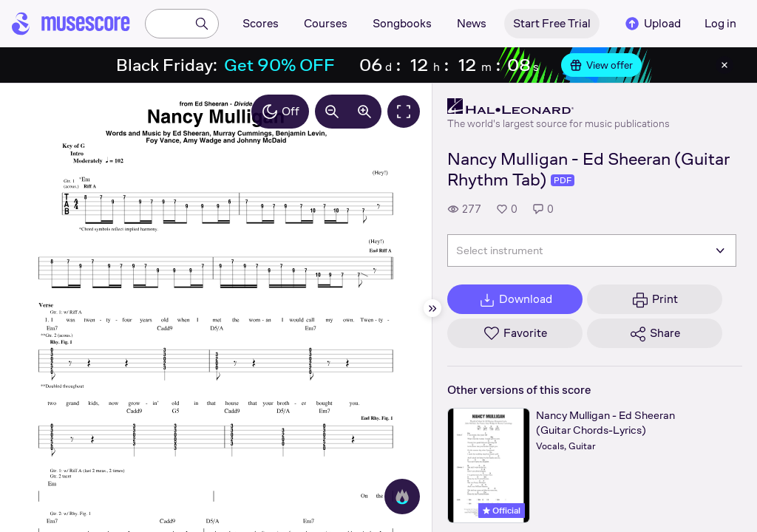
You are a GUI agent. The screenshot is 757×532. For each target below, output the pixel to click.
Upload (652, 24)
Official (502, 511)
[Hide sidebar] (432, 308)
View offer (601, 65)
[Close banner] (724, 65)
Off (280, 112)
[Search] (202, 24)
